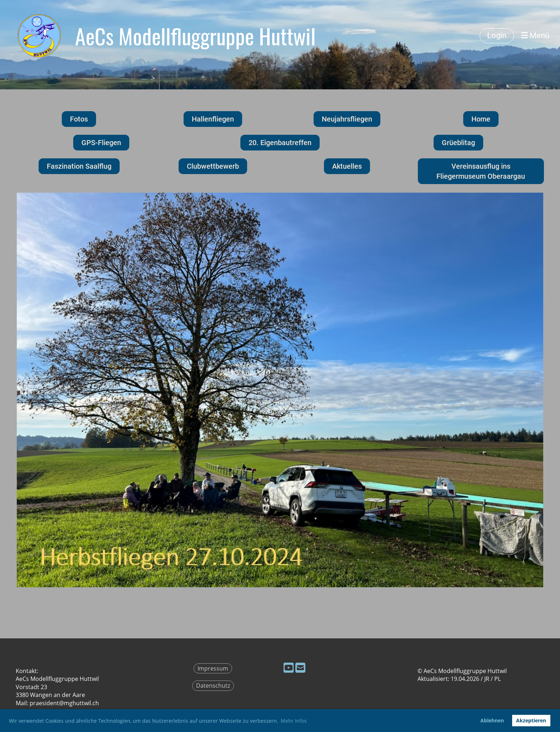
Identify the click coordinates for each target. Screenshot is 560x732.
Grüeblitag (458, 143)
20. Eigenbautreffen (280, 143)
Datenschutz (213, 686)
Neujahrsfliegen (347, 119)
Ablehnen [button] (492, 720)
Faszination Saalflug (79, 166)
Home (481, 119)
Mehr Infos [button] (294, 721)
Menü (535, 36)
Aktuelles (347, 166)
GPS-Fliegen (101, 143)
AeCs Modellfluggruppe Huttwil (195, 36)
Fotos (79, 119)
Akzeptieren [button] (531, 720)
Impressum (213, 668)
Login (497, 36)
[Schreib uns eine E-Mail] (300, 667)
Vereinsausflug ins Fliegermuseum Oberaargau (481, 171)
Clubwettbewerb (213, 166)
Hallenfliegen (213, 119)
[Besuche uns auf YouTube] (289, 667)
